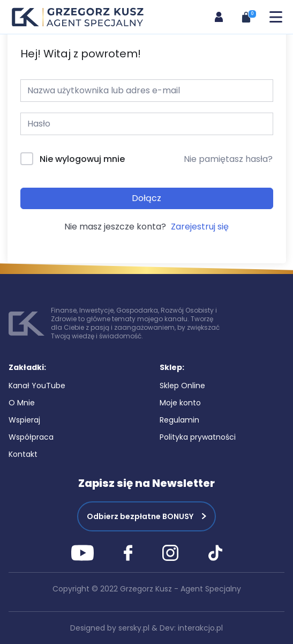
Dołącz (146, 198)
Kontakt (23, 454)
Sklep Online (182, 386)
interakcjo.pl (200, 628)
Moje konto (180, 403)
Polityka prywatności (198, 437)
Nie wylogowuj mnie (82, 159)
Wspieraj (24, 420)
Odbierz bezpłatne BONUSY (140, 516)
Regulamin (179, 420)
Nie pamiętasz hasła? (228, 159)
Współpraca (31, 437)
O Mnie (22, 403)
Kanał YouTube (37, 386)
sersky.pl (134, 628)
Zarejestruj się (200, 227)
